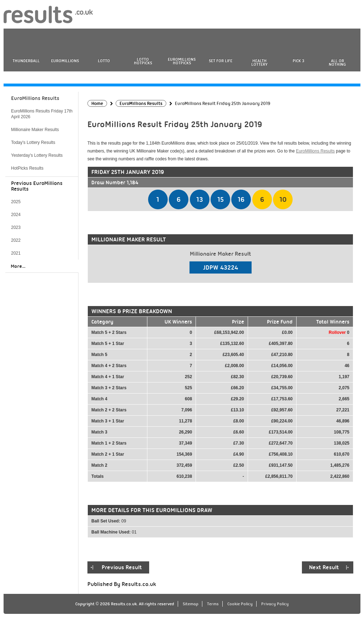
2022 (16, 240)
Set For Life (221, 61)
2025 (16, 202)
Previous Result (122, 567)
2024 (16, 215)
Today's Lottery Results (33, 142)
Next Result (324, 567)
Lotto (104, 61)
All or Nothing (337, 62)
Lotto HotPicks (143, 61)
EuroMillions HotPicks (182, 61)
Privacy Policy (275, 604)
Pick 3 (298, 61)
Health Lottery (259, 62)
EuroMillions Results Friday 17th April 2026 (42, 114)
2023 (16, 227)
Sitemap (191, 604)
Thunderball (26, 61)
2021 (16, 253)
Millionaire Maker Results (35, 130)
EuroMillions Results (315, 151)
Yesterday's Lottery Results (37, 155)
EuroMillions (65, 61)
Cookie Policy (240, 604)
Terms (213, 604)
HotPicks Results (27, 168)
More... (18, 266)
